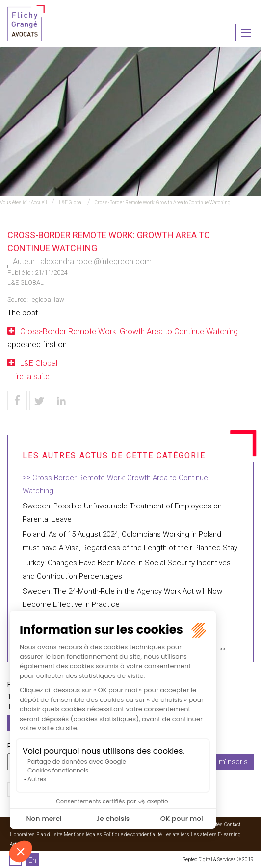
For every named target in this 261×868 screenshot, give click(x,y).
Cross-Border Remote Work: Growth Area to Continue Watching (163, 203)
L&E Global (71, 203)
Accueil (39, 203)
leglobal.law (47, 300)
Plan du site (49, 834)
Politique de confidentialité (133, 834)
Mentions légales (83, 834)
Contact (232, 825)
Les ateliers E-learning (216, 834)
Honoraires (22, 834)
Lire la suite (30, 376)
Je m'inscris (228, 762)
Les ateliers (176, 834)
